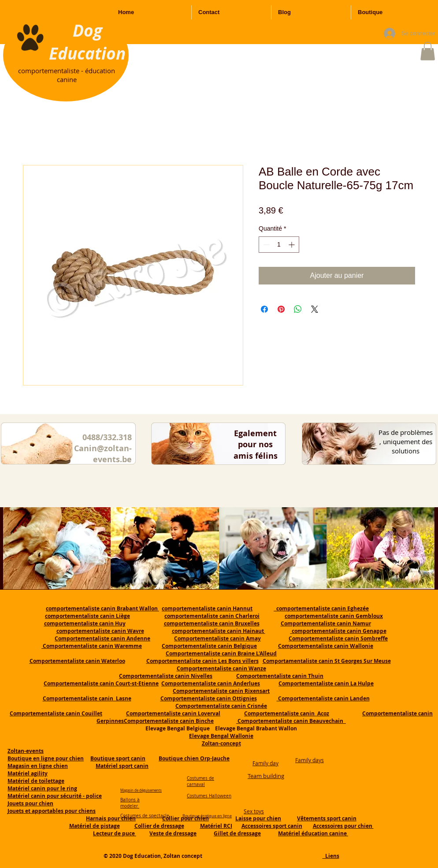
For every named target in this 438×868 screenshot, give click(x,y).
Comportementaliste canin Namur (326, 623)
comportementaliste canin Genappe (338, 631)
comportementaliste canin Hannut (207, 608)
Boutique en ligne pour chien (46, 758)
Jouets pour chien (30, 803)
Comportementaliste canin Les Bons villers (202, 661)
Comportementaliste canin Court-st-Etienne (101, 683)
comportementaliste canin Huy (85, 623)
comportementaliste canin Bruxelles (212, 623)
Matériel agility (28, 773)
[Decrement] (265, 245)
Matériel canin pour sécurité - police (55, 796)
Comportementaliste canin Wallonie (326, 646)
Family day (265, 763)
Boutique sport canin (118, 758)
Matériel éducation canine (313, 833)
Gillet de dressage (237, 833)
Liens (331, 856)
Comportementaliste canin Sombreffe (338, 638)
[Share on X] (315, 309)
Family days (310, 760)
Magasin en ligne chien (38, 766)
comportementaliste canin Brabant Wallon (102, 608)
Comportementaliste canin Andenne (102, 638)
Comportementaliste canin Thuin (280, 676)
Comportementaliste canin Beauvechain (291, 721)
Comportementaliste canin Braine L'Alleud (221, 653)
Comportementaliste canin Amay (217, 638)
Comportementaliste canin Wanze (221, 668)
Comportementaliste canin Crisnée (221, 706)
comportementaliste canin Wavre (100, 631)
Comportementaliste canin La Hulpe (326, 683)
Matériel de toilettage (36, 781)
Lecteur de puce (115, 833)
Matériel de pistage (95, 826)
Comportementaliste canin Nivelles (166, 676)
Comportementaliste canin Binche (169, 721)
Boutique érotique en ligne (207, 816)
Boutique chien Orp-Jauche (194, 758)
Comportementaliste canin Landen (323, 698)
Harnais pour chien (111, 818)
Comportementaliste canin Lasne (87, 698)
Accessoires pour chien (343, 826)
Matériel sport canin (122, 766)
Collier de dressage (159, 826)
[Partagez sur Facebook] (264, 309)
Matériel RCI (216, 826)
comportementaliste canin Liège (87, 616)
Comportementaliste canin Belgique (209, 646)
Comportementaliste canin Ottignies (209, 698)
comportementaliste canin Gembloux (334, 616)
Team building (266, 776)
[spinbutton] (279, 245)
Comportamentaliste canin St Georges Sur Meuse (327, 661)
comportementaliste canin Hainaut (219, 631)
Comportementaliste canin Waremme (92, 646)
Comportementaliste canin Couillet (56, 713)
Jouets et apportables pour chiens (52, 811)
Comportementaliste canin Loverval (173, 713)
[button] (428, 51)
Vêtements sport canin (327, 818)
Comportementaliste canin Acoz (287, 713)
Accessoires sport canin (272, 826)
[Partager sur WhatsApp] (298, 309)
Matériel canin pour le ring (42, 788)
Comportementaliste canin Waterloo (77, 661)
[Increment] (292, 245)
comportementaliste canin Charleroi (212, 616)
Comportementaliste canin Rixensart (221, 691)
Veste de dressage (173, 833)
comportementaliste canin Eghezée (321, 608)
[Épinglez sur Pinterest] (281, 309)
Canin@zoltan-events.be (103, 454)
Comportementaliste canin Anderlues (211, 683)
